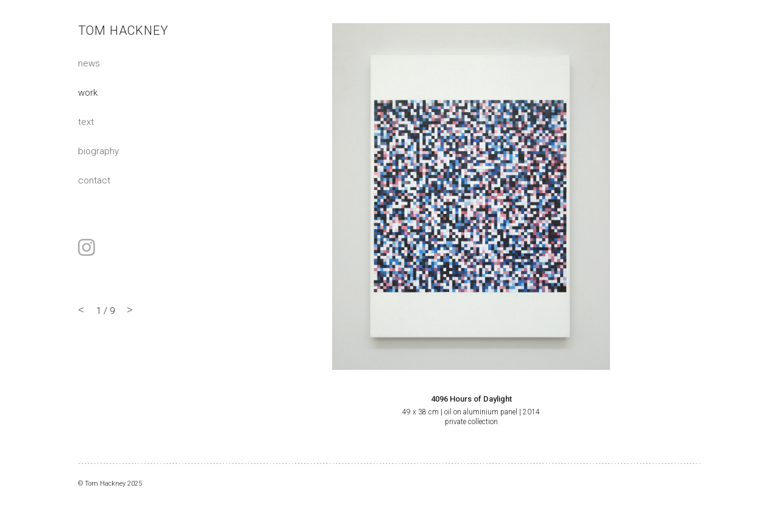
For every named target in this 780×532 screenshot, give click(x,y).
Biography (98, 151)
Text (86, 121)
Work (88, 92)
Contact (94, 180)
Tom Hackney (123, 30)
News (89, 63)
